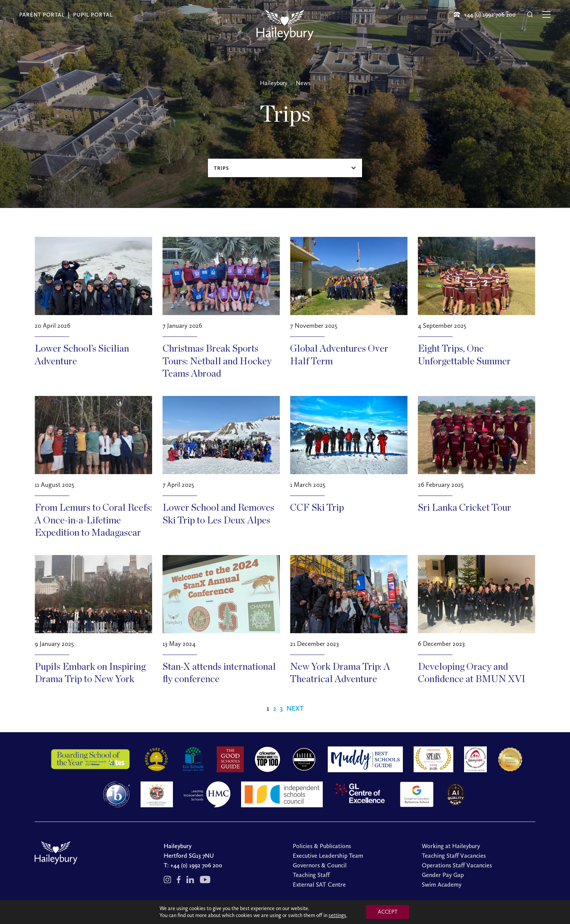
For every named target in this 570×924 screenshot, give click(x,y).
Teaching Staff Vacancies (454, 856)
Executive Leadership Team (328, 856)
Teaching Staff (311, 875)
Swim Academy (442, 885)
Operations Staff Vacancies (457, 865)
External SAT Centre (319, 885)
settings (337, 915)
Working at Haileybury (451, 846)
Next (295, 708)
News (303, 83)
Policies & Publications (322, 846)
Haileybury (274, 83)
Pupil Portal (93, 15)
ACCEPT (388, 912)
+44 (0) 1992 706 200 (196, 865)
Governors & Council (320, 865)
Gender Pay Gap (443, 875)
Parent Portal (42, 15)
